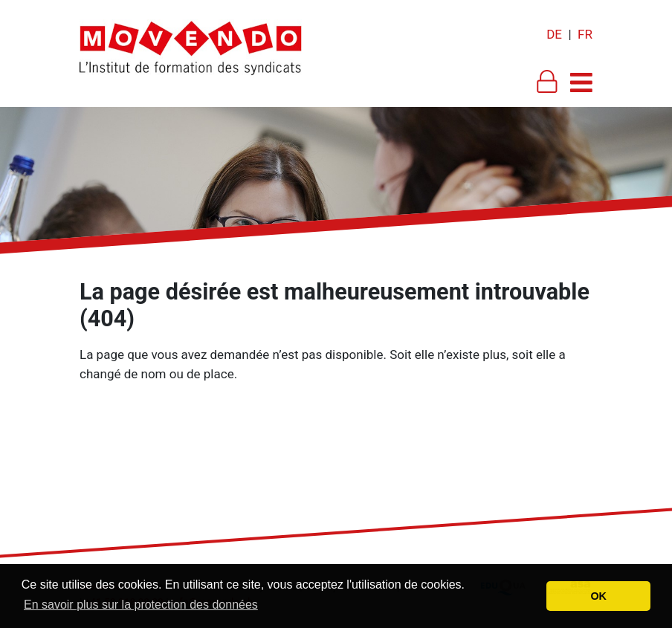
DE (554, 34)
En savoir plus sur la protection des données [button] (141, 605)
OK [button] (598, 596)
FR (585, 34)
